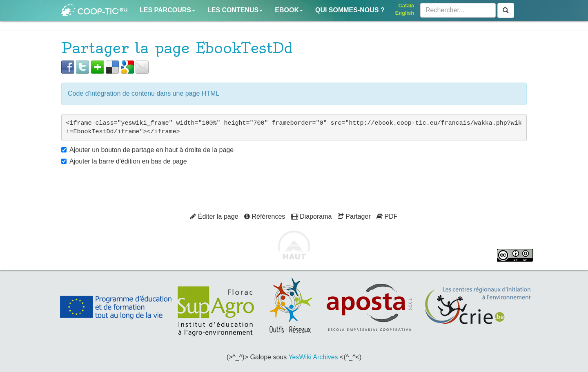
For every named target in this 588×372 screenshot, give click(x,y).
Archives (325, 357)
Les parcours (167, 10)
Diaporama (312, 216)
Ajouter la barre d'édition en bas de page (128, 161)
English (405, 13)
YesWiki (300, 357)
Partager (354, 216)
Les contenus (235, 10)
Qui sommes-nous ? (350, 10)
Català (406, 6)
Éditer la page (214, 216)
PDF (387, 216)
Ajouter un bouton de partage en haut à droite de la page (151, 150)
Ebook (289, 10)
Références (265, 216)
